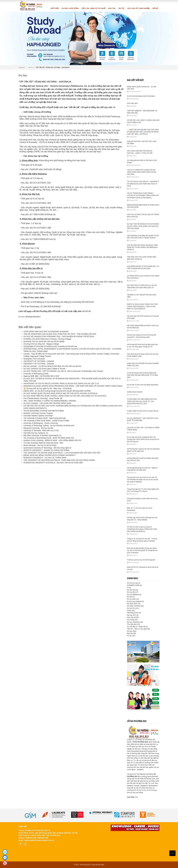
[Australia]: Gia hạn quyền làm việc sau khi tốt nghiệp (44, 341)
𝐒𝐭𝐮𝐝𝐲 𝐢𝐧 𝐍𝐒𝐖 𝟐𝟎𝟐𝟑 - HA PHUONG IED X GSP (41, 376)
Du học (31, 67)
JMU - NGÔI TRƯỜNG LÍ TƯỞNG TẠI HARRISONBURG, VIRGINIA (50, 401)
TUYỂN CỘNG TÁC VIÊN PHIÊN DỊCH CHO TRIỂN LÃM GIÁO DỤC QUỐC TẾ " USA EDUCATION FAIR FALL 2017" (142, 401)
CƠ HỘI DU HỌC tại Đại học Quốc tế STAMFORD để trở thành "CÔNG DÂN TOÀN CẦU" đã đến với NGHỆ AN (142, 529)
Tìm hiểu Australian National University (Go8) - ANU (44, 443)
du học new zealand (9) (135, 601)
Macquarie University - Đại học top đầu (38, 428)
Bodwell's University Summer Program (38, 413)
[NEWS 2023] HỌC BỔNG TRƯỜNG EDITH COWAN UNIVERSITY (50, 455)
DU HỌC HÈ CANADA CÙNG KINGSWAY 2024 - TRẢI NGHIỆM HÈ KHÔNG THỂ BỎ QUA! (59, 336)
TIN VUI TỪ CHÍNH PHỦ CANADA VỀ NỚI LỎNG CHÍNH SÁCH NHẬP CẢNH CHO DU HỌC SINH (142, 172)
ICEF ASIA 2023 (132, 103)
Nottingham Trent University (34, 359)
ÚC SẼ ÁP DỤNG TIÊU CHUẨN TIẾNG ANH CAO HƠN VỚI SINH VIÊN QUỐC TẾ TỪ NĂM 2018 (142, 375)
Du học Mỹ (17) (133, 592)
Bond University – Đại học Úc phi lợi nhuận (40, 445)
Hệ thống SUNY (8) (134, 613)
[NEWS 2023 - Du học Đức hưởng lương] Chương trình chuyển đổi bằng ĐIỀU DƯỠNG (57, 391)
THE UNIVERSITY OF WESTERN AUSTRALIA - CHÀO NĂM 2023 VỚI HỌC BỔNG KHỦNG (59, 460)
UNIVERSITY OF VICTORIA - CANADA (39, 361)
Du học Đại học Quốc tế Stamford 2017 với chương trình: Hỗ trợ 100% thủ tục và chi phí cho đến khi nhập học (143, 439)
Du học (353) (132, 631)
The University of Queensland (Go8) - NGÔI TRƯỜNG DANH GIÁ (49, 438)
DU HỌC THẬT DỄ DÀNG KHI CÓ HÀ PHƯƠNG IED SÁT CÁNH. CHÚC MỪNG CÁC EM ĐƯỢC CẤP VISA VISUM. (143, 226)
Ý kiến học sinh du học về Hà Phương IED (141, 560)
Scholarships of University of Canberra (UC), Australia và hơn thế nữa (50, 346)
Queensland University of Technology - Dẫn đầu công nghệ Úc (47, 448)
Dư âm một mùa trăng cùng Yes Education (141, 96)
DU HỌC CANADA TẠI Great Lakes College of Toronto (44, 369)
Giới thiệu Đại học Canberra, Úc (36, 433)
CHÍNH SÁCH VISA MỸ (135, 392)
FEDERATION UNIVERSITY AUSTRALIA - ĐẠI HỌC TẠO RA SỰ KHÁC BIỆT (53, 463)
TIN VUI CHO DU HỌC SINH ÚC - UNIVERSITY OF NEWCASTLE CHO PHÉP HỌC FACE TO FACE (143, 184)
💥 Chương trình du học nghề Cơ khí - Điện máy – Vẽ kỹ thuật (48, 388)
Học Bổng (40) (132, 620)
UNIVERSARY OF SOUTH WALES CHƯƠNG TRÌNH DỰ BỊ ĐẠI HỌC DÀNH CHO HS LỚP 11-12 (61, 383)
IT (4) (129, 588)
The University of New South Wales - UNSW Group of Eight (46, 421)
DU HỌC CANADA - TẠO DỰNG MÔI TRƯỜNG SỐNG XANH (47, 403)
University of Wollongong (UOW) (36, 374)
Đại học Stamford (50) (135, 622)
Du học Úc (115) (133, 608)
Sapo (102, 865)
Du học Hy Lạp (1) (134, 583)
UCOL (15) (131, 611)
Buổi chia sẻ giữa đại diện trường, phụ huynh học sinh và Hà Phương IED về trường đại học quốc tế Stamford (142, 550)
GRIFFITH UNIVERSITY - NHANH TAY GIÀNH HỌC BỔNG (46, 450)
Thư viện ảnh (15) (133, 624)
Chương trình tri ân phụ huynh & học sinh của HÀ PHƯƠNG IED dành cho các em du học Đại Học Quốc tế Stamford (143, 480)
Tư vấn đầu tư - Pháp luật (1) (137, 627)
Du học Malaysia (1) (134, 594)
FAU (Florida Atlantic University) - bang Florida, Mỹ (43, 398)
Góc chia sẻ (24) (133, 617)
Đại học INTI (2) (133, 615)
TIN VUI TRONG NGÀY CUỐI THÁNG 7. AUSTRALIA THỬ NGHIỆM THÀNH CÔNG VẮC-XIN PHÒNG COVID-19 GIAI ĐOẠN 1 (143, 195)
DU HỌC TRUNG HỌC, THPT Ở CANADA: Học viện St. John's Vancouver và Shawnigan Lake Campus (63, 371)
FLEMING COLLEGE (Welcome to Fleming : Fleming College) (47, 339)
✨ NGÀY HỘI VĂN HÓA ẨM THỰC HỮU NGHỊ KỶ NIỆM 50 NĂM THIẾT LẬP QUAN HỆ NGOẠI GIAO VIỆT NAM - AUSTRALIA (143, 132)
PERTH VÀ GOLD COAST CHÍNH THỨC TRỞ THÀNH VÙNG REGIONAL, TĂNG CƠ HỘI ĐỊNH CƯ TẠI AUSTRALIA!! (142, 307)
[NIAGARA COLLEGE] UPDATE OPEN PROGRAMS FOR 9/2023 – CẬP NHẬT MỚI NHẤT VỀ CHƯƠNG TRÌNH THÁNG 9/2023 (73, 386)
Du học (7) (131, 597)
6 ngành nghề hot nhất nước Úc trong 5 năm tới (143, 411)
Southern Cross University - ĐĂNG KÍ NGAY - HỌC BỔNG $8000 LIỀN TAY (52, 440)
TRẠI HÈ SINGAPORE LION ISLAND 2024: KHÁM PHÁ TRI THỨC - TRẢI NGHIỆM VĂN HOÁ (60, 334)
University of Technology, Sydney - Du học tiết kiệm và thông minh (49, 426)
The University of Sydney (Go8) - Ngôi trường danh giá (44, 418)
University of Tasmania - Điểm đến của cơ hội (41, 430)
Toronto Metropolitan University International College (44, 411)
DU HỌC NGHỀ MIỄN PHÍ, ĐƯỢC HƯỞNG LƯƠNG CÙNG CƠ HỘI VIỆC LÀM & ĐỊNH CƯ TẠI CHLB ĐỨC (65, 396)
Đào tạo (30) (132, 633)
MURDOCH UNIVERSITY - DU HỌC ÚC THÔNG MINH (45, 458)
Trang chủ (22, 67)
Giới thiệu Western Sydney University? (38, 416)
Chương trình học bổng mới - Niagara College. (41, 344)
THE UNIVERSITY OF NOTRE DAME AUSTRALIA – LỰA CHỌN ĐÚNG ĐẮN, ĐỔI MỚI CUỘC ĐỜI (62, 453)
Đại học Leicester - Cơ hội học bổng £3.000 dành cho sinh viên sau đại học (52, 366)
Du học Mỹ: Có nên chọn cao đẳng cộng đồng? (143, 385)
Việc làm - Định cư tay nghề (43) (139, 629)
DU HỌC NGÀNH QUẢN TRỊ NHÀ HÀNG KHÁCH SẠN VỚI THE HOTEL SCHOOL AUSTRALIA (60, 393)
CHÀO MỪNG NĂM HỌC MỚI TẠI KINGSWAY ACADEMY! (46, 332)
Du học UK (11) (133, 590)
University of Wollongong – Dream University (41, 423)
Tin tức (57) (131, 636)
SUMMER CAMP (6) (134, 585)
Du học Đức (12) (133, 599)
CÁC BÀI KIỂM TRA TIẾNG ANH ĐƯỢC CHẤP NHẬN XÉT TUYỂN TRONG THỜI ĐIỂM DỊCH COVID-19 (142, 247)
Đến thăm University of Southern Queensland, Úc (42, 435)
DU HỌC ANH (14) (134, 604)
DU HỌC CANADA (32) (135, 606)
